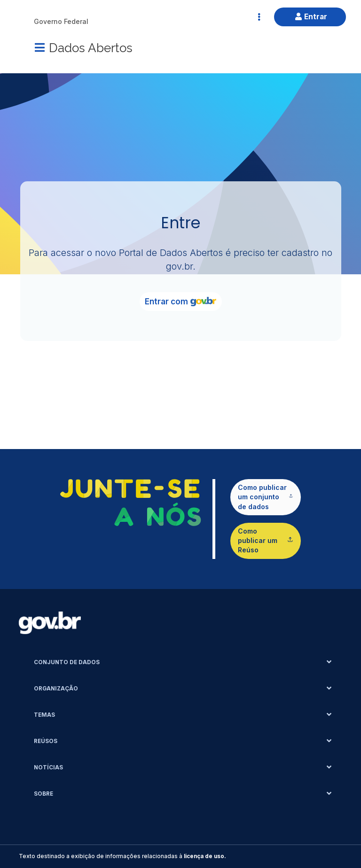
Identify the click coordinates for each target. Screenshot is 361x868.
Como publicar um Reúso (266, 541)
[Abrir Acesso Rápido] (259, 17)
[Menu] (39, 47)
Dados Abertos (91, 47)
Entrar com (180, 302)
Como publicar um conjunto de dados (266, 497)
